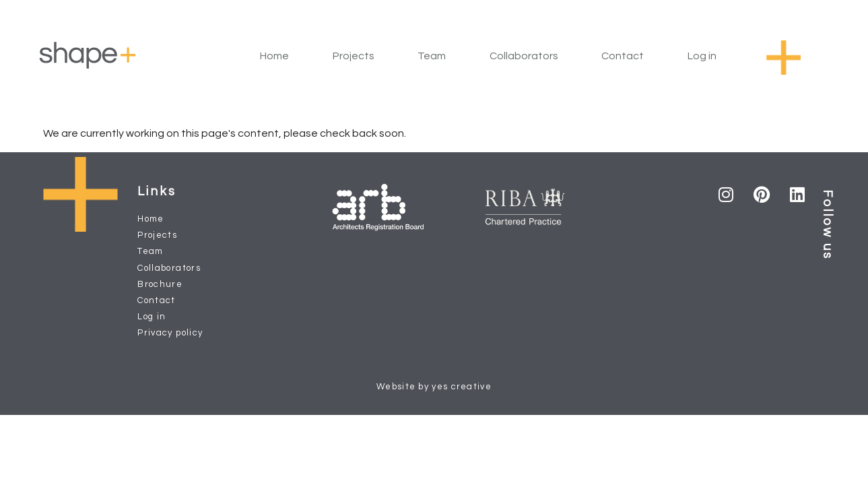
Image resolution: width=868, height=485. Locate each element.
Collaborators (524, 56)
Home (274, 56)
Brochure (160, 284)
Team (432, 56)
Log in (702, 56)
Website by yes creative (434, 387)
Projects (354, 56)
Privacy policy (170, 333)
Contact (623, 56)
